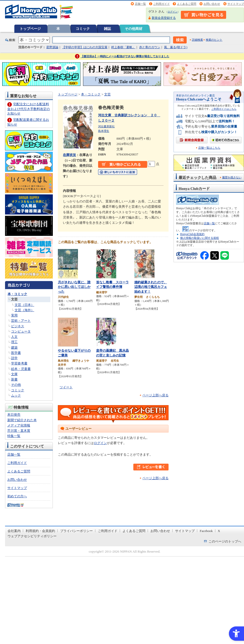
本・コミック (17, 294)
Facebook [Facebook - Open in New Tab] (206, 531)
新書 (14, 379)
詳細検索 (197, 40)
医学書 (16, 353)
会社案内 (14, 531)
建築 (14, 347)
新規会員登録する (164, 18)
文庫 (14, 374)
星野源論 (52, 47)
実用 (14, 315)
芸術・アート (21, 321)
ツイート (66, 387)
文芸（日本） (24, 305)
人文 (14, 337)
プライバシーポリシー (76, 531)
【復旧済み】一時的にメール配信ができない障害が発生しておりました (125, 56)
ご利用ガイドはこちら (224, 109)
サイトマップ (236, 4)
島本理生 (104, 131)
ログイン (173, 12)
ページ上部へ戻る (155, 395)
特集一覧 (14, 436)
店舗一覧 (140, 4)
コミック (83, 29)
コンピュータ (21, 331)
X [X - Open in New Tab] (219, 531)
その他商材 (134, 29)
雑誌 (107, 29)
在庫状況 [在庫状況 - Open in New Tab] (69, 155)
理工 (14, 342)
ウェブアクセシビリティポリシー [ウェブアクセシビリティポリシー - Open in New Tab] (32, 536)
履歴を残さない (232, 177)
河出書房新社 (106, 126)
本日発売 (14, 415)
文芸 (14, 299)
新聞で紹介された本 (22, 420)
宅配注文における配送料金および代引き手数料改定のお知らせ (29, 109)
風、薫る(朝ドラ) (176, 47)
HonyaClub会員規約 (192, 234)
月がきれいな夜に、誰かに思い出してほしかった (74, 287)
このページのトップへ (225, 541)
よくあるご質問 (187, 4)
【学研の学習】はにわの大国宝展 (85, 47)
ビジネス (18, 326)
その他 (16, 385)
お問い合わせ (212, 4)
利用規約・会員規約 (40, 531)
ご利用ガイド (161, 4)
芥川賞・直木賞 (19, 431)
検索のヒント (214, 40)
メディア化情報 (19, 425)
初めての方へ (17, 496)
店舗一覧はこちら (209, 148)
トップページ (30, 29)
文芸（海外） (24, 310)
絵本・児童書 (21, 369)
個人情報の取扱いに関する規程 (199, 238)
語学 (14, 358)
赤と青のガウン (150, 47)
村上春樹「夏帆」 (123, 47)
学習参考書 (19, 363)
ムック (16, 395)
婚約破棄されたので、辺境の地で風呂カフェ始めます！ (151, 287)
